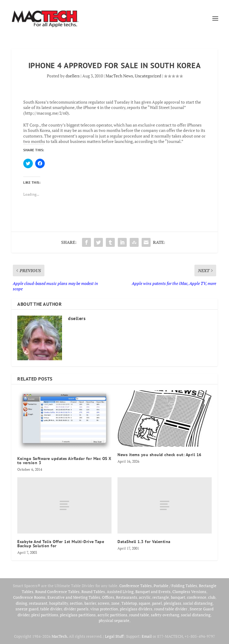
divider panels (76, 609)
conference (197, 597)
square (144, 603)
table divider (51, 609)
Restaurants (127, 597)
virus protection (104, 609)
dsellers (73, 76)
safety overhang (165, 615)
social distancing (198, 603)
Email (147, 636)
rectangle (161, 597)
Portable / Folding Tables (175, 586)
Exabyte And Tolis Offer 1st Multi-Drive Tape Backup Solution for (61, 544)
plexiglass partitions (78, 615)
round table (139, 615)
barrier (90, 603)
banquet (178, 597)
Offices (108, 597)
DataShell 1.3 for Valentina (144, 542)
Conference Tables (136, 586)
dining (21, 603)
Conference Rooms (29, 597)
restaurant (38, 603)
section (76, 603)
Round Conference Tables (57, 592)
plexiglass (172, 603)
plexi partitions (45, 615)
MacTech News (119, 76)
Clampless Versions (189, 592)
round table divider (171, 609)
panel (157, 603)
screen (104, 603)
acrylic (145, 597)
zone (115, 603)
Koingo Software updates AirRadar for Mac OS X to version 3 (64, 461)
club (212, 597)
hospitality (59, 603)
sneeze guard (27, 609)
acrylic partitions (112, 615)
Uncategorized (148, 76)
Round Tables (93, 592)
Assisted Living (120, 592)
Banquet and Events (153, 592)
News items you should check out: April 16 (160, 455)
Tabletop (129, 603)
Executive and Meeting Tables (74, 597)
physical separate (114, 620)
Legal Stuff (114, 636)
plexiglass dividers (136, 609)
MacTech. (60, 636)
